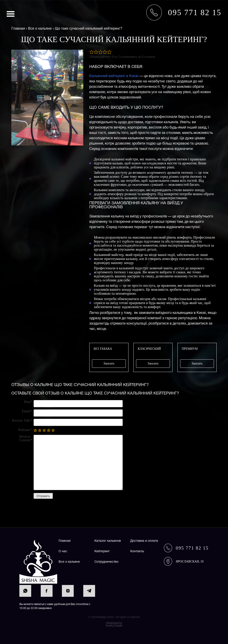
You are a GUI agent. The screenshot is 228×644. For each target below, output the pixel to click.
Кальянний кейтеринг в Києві (114, 76)
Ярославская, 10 (190, 561)
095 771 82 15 (192, 548)
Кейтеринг (102, 551)
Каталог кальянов (108, 541)
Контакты (137, 551)
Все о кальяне (69, 562)
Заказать (109, 363)
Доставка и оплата (144, 541)
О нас (63, 551)
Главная (65, 541)
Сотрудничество (106, 562)
